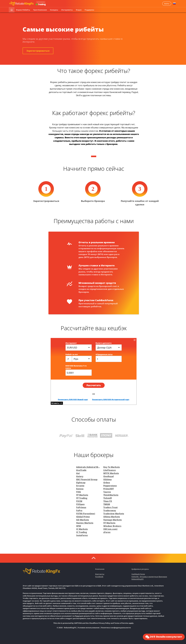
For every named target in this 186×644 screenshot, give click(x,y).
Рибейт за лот (72, 354)
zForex (107, 532)
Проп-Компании (40, 10)
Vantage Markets (113, 520)
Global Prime (83, 517)
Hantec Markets (85, 523)
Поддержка (89, 10)
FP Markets (82, 495)
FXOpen (80, 504)
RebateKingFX (137, 579)
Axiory (80, 476)
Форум (79, 10)
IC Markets (82, 529)
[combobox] (82, 359)
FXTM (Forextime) (86, 514)
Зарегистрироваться (38, 51)
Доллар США (104, 348)
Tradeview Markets (114, 514)
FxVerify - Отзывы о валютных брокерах (149, 577)
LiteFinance (110, 470)
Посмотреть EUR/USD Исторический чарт (111, 399)
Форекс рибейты (23, 10)
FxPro (79, 510)
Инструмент (71, 343)
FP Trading (82, 498)
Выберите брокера (93, 201)
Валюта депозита (104, 343)
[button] (174, 4)
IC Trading (82, 532)
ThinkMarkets (111, 495)
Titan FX (108, 501)
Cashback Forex (138, 574)
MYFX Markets (111, 473)
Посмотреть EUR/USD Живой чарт (73, 399)
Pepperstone (110, 486)
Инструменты (67, 10)
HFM (79, 526)
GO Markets (83, 520)
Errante (80, 486)
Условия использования (88, 628)
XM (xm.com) (110, 529)
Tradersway (110, 510)
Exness (80, 489)
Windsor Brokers (112, 526)
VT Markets (109, 523)
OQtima (107, 479)
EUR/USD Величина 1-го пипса (76, 367)
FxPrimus (81, 507)
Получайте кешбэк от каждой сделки (140, 203)
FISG (79, 492)
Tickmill (108, 498)
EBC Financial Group (87, 479)
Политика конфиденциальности (116, 628)
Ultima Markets (112, 517)
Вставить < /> (57, 403)
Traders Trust (110, 507)
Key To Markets (112, 467)
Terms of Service (121, 623)
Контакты (100, 574)
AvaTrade (81, 470)
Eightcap (81, 483)
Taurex (107, 492)
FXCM (79, 501)
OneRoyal (109, 476)
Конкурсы (54, 10)
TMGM (107, 504)
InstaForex (82, 535)
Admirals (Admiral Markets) (91, 467)
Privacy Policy (104, 623)
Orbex (107, 483)
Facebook (99, 577)
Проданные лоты (104, 354)
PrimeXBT (109, 489)
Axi (78, 473)
